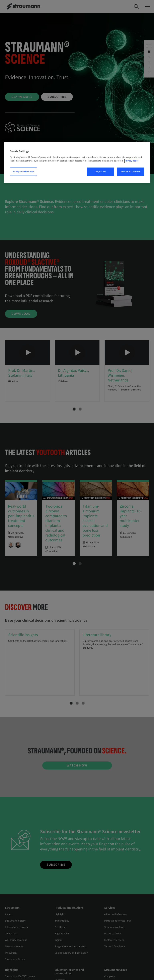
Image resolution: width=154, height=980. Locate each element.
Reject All (101, 172)
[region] (77, 162)
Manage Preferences (23, 172)
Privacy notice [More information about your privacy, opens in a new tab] (132, 161)
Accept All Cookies (131, 172)
